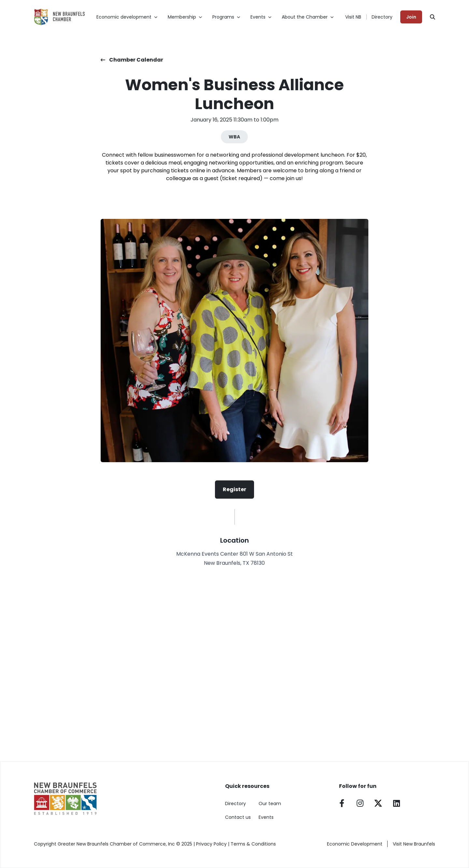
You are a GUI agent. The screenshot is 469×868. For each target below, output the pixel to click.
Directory (382, 17)
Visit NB (353, 17)
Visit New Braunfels (414, 844)
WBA (234, 137)
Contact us (238, 817)
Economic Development (355, 844)
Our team (270, 804)
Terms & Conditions (253, 844)
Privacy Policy (211, 844)
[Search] (433, 17)
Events (266, 817)
